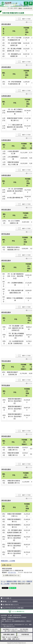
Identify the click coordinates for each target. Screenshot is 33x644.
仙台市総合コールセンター (10, 629)
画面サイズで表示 (26, 19)
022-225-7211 (12, 572)
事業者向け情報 (12, 581)
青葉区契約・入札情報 (8, 561)
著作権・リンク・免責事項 (10, 601)
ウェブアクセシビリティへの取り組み (13, 608)
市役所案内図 (25, 634)
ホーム (3, 581)
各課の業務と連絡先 (9, 634)
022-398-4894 (24, 629)
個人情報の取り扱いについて (11, 604)
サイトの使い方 (7, 598)
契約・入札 (21, 581)
